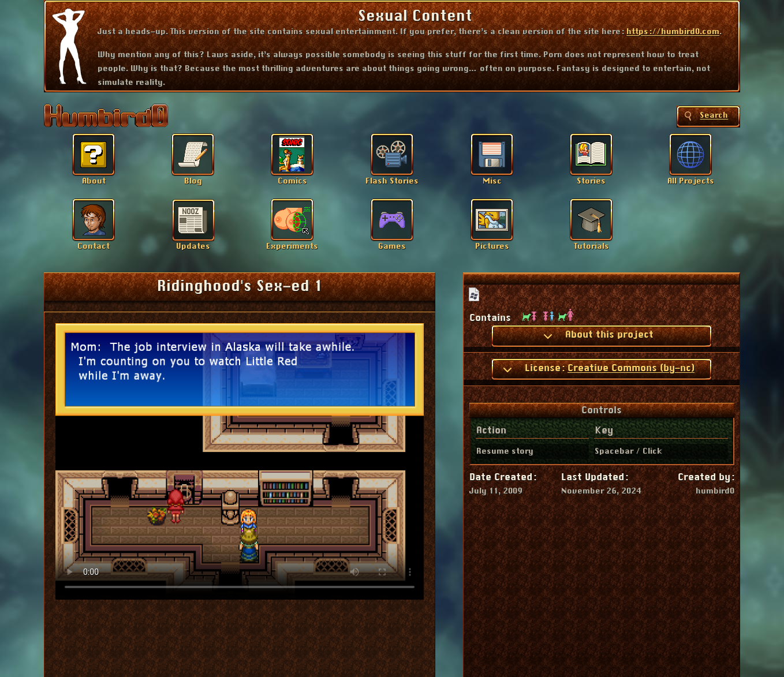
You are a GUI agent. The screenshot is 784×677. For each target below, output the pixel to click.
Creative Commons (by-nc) (631, 368)
